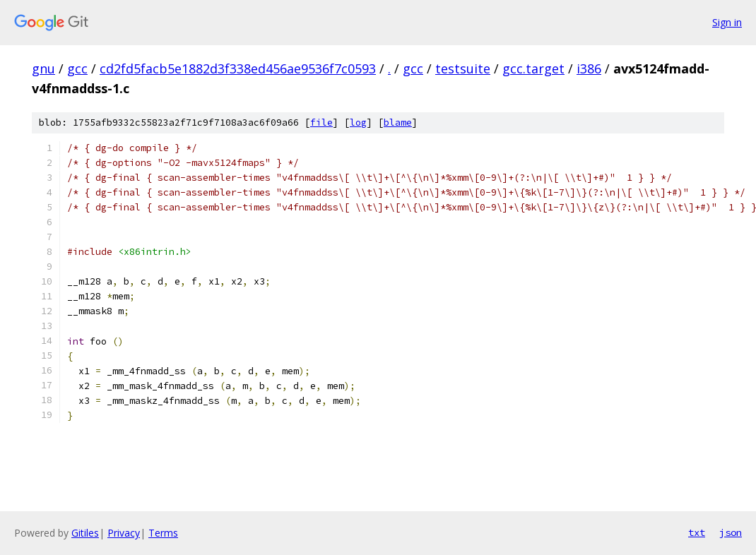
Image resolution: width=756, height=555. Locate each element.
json (731, 532)
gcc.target (533, 68)
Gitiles (85, 533)
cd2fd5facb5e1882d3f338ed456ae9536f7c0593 (238, 68)
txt (697, 532)
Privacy (124, 533)
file (321, 123)
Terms (163, 533)
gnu (43, 68)
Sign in (727, 22)
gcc (77, 68)
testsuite (463, 68)
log (358, 123)
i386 (589, 68)
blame (398, 123)
